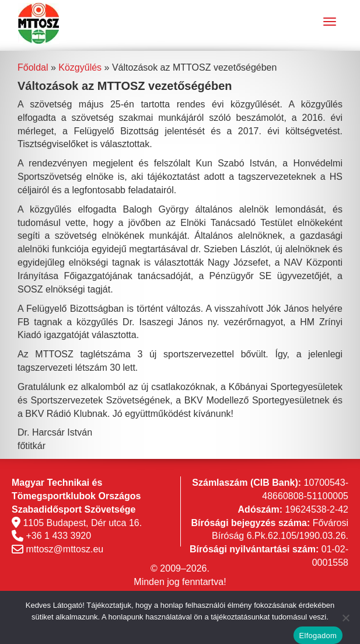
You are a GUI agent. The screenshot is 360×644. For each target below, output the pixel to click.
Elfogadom (318, 636)
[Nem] (345, 618)
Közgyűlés (80, 67)
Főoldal (33, 67)
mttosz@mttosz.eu (64, 549)
